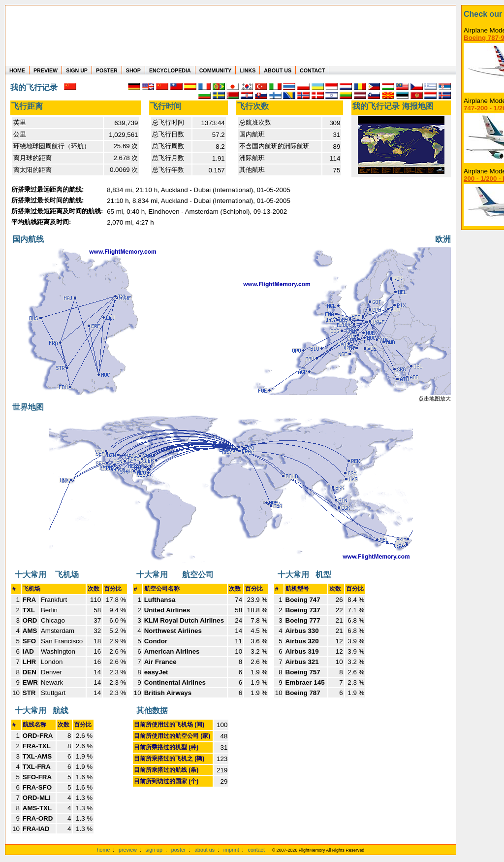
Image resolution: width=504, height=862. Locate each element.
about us (205, 850)
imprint (231, 850)
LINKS (248, 70)
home (104, 850)
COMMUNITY (216, 70)
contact (256, 850)
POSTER (107, 70)
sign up (154, 850)
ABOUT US (278, 70)
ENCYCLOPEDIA (170, 70)
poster (179, 850)
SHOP (133, 70)
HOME (17, 70)
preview (128, 850)
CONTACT (312, 70)
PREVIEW (46, 70)
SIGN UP (77, 70)
